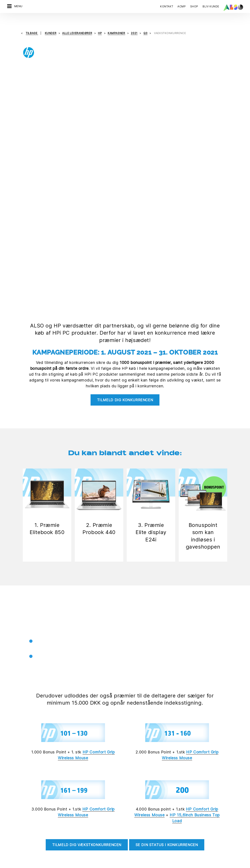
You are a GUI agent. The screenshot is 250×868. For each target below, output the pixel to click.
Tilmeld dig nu (139, 757)
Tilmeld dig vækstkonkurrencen (87, 579)
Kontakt (167, 6)
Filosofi (70, 842)
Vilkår (140, 865)
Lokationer (73, 827)
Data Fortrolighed (101, 865)
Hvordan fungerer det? (156, 625)
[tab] (177, 625)
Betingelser (145, 673)
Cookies (80, 865)
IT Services (13, 819)
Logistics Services (19, 827)
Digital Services (17, 804)
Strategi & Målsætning (81, 850)
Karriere (71, 812)
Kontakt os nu (19, 757)
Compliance (74, 819)
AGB (149, 865)
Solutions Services (19, 835)
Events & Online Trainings (143, 827)
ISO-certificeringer (138, 819)
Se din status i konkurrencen (167, 579)
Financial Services (18, 812)
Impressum (125, 865)
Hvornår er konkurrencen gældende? (170, 641)
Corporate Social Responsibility (147, 812)
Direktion (72, 804)
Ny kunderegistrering (140, 835)
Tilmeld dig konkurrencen (125, 141)
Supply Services (17, 842)
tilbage (32, 24)
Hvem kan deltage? (153, 657)
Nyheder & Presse (78, 835)
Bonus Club (133, 804)
